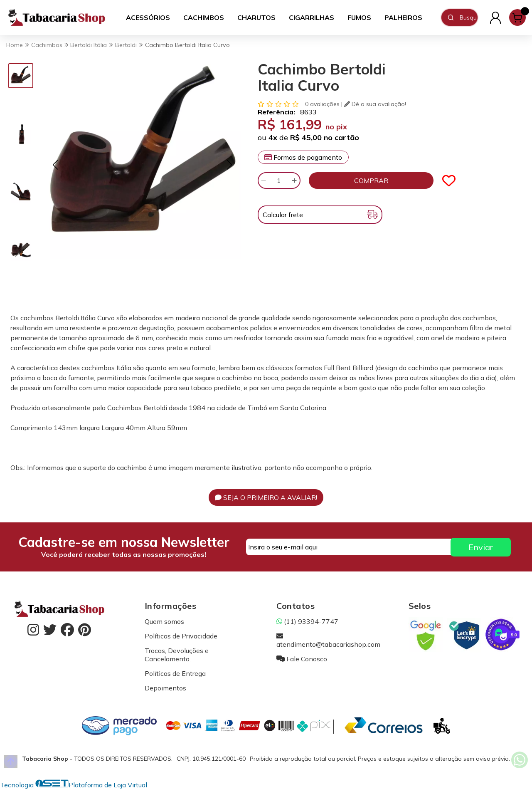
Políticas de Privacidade (181, 636)
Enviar (481, 547)
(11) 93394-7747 (307, 621)
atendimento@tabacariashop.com (328, 640)
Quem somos (164, 621)
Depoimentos (165, 688)
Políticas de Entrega (175, 673)
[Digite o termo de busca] (468, 17)
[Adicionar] (294, 181)
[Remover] (264, 181)
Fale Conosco (302, 659)
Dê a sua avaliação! (375, 104)
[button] (55, 164)
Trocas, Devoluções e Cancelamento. (177, 655)
